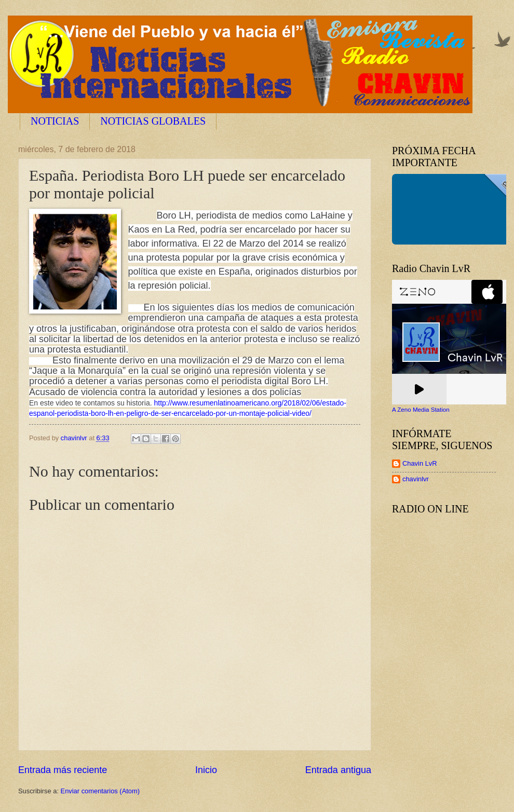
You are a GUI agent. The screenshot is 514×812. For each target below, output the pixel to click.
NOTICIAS (55, 121)
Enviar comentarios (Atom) (100, 791)
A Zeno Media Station (421, 410)
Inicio (206, 770)
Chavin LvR (420, 463)
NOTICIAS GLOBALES (153, 121)
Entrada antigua (338, 770)
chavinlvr (416, 479)
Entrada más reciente (63, 770)
